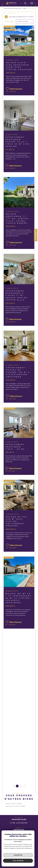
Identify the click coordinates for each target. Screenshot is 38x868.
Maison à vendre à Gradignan (14, 804)
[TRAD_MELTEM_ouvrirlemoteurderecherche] (25, 3)
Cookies (26, 856)
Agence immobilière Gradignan (13, 9)
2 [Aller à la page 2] (21, 786)
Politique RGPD (19, 856)
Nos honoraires (8, 854)
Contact (36, 235)
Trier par (9, 21)
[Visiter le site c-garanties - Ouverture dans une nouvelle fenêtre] (29, 834)
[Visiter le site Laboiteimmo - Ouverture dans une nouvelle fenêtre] (19, 862)
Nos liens (12, 856)
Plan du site (16, 854)
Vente (25, 9)
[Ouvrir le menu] (32, 3)
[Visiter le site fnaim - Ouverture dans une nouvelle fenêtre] (6, 834)
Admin (32, 854)
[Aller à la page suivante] (24, 786)
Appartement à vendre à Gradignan (16, 806)
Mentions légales (25, 854)
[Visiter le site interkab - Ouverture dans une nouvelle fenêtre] (16, 834)
